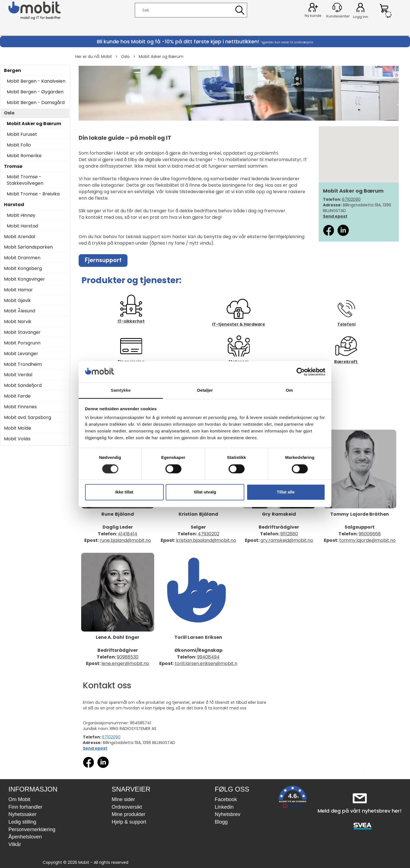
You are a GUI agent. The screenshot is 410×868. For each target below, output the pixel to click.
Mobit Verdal (18, 375)
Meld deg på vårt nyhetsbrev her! (360, 811)
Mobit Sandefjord (23, 385)
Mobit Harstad (22, 226)
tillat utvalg (205, 492)
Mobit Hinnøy (21, 215)
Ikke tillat (124, 492)
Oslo (125, 57)
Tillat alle (286, 492)
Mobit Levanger (21, 354)
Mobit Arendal (20, 237)
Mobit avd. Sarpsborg (28, 418)
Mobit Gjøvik (17, 301)
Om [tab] (289, 390)
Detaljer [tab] (205, 390)
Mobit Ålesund (20, 311)
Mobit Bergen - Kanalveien (36, 81)
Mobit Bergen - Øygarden (35, 92)
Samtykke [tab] (121, 390)
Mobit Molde (18, 428)
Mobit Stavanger (22, 332)
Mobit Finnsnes (20, 407)
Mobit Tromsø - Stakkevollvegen (25, 180)
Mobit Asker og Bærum (161, 57)
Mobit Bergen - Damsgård (36, 103)
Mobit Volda (17, 439)
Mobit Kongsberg (23, 269)
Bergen (12, 71)
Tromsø (13, 166)
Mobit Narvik (18, 322)
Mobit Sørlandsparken (28, 247)
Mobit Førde (17, 396)
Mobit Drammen (22, 258)
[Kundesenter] (337, 7)
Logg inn (360, 8)
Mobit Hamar (18, 290)
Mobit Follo (19, 145)
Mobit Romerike (24, 156)
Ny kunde (313, 16)
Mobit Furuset (22, 134)
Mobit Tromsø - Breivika (33, 194)
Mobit (107, 57)
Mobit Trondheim (23, 364)
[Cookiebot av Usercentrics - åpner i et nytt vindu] (301, 372)
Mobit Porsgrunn (22, 343)
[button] (293, 798)
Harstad (14, 205)
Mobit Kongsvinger (24, 279)
